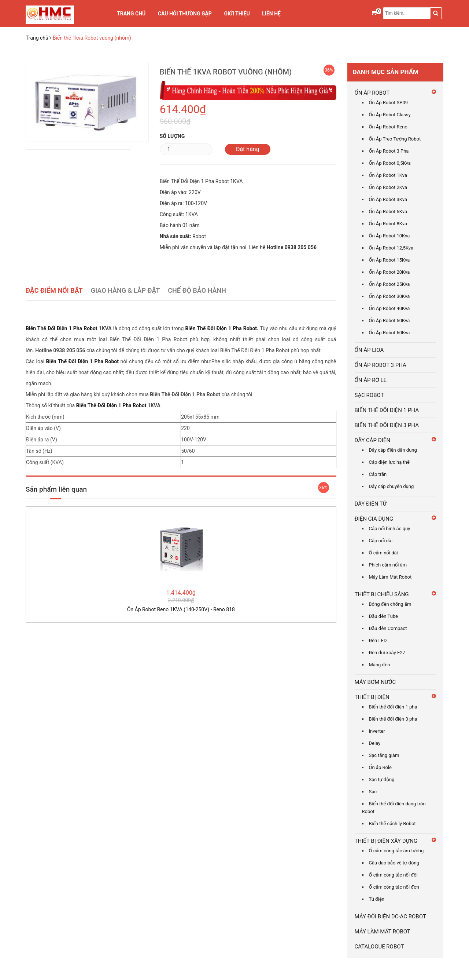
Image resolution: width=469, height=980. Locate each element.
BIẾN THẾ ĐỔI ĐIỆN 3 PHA (387, 425)
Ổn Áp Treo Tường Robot (395, 139)
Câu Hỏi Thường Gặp (185, 14)
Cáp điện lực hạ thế (389, 462)
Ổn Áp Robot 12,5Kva (391, 248)
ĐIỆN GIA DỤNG (374, 519)
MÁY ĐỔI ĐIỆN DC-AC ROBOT (390, 917)
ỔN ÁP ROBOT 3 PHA (381, 365)
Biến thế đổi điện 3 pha (393, 719)
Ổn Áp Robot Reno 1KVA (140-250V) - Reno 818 (181, 609)
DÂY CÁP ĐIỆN (373, 440)
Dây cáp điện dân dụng (393, 450)
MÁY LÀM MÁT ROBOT (383, 932)
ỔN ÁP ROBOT (372, 93)
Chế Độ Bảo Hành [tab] (197, 290)
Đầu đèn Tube (384, 616)
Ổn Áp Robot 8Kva (388, 224)
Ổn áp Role (380, 767)
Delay (375, 743)
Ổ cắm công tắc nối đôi (393, 875)
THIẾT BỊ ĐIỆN (372, 697)
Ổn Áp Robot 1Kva (388, 175)
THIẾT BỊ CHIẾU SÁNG (382, 594)
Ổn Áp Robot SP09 (389, 103)
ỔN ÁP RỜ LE (371, 380)
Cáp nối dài (381, 541)
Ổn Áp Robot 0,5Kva (390, 163)
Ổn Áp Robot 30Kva (389, 296)
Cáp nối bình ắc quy (390, 529)
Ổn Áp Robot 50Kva (389, 320)
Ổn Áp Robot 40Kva (389, 308)
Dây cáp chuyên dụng (392, 486)
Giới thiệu (237, 14)
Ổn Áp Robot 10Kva (389, 236)
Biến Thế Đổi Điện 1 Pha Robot (62, 328)
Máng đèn (380, 665)
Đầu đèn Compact (388, 628)
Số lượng (172, 136)
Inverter (377, 731)
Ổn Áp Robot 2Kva (388, 187)
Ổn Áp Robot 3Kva (388, 199)
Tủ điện (377, 899)
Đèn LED (378, 640)
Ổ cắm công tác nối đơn (394, 887)
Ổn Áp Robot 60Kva (389, 333)
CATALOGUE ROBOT (379, 947)
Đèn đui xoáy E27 (387, 653)
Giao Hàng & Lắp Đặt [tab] (125, 290)
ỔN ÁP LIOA (369, 350)
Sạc (373, 792)
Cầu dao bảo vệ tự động (394, 863)
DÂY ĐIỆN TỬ (371, 504)
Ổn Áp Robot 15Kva (389, 260)
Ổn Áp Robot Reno (388, 127)
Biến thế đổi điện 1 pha (393, 707)
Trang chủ (131, 14)
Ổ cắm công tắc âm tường (396, 851)
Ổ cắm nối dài (383, 553)
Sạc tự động (382, 779)
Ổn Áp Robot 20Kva (389, 272)
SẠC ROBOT (369, 395)
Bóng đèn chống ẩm (390, 604)
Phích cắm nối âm (388, 565)
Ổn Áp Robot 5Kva (388, 212)
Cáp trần (378, 474)
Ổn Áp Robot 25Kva (389, 284)
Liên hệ (271, 14)
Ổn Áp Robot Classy (390, 115)
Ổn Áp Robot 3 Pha (389, 151)
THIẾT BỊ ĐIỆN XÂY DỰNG (386, 841)
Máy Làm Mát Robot (390, 577)
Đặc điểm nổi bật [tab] (54, 290)
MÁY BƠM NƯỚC (375, 682)
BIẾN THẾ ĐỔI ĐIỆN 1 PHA (387, 410)
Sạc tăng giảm (384, 755)
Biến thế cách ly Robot (392, 824)
